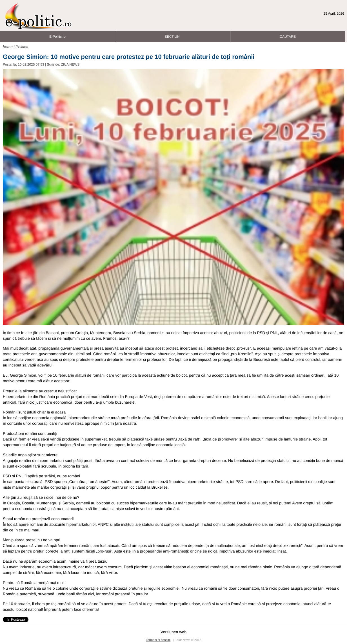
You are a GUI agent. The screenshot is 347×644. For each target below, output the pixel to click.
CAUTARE (288, 35)
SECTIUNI (173, 35)
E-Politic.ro (57, 35)
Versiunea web (173, 632)
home (8, 47)
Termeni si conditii (158, 640)
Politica (22, 47)
